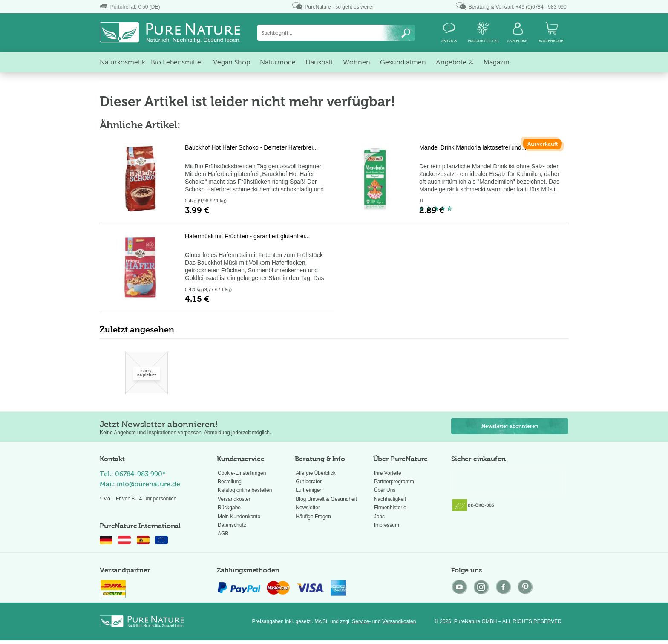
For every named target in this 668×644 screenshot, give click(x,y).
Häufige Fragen (313, 517)
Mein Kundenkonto (239, 517)
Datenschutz (232, 525)
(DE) (130, 7)
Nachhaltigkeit (390, 499)
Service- (361, 621)
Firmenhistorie (390, 508)
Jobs (379, 517)
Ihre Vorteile (388, 473)
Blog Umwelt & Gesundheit (326, 499)
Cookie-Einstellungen (242, 473)
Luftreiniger (308, 490)
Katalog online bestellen (245, 490)
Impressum (387, 525)
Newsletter (308, 508)
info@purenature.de (148, 484)
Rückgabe (229, 508)
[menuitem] (336, 33)
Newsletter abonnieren (510, 426)
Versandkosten (235, 499)
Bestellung (230, 482)
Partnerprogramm (394, 482)
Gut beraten (309, 482)
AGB (223, 534)
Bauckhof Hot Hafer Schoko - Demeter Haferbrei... (251, 147)
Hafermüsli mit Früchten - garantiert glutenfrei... (247, 236)
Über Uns (385, 490)
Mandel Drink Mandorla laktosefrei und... (473, 147)
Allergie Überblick (315, 473)
